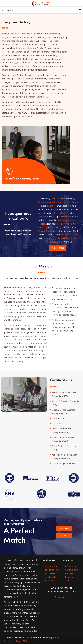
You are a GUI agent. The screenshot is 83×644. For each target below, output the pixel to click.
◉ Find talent (71, 566)
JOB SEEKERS (64, 528)
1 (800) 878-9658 (60, 588)
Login (13, 10)
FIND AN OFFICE (58, 248)
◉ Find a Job (51, 566)
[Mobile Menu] (80, 10)
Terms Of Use (22, 641)
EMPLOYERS (64, 536)
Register (5, 10)
